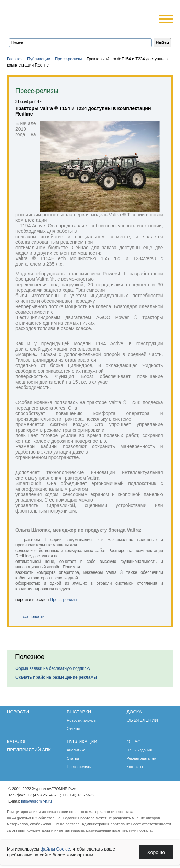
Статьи (73, 758)
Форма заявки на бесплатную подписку (53, 668)
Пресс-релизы (69, 59)
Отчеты (73, 728)
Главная (15, 59)
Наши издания (139, 750)
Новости (18, 712)
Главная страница (39, 28)
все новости (33, 617)
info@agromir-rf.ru (36, 801)
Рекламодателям (141, 758)
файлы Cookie (55, 849)
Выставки (79, 712)
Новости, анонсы (82, 720)
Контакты (135, 767)
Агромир (51, 16)
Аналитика (76, 750)
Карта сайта (57, 28)
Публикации (39, 59)
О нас (133, 742)
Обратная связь (48, 28)
